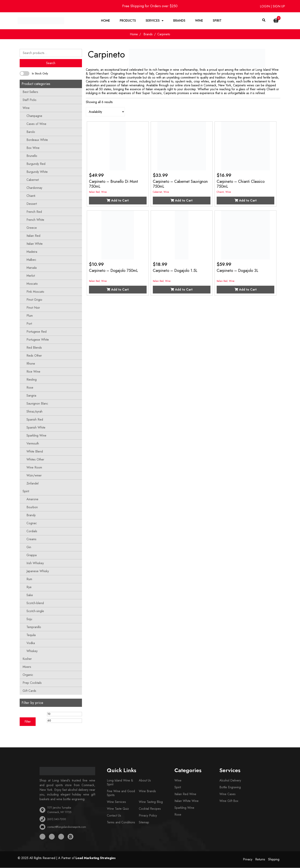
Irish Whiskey (35, 563)
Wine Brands (147, 791)
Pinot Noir (33, 308)
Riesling (32, 380)
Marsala (32, 268)
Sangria (31, 396)
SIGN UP (279, 6)
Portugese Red (37, 332)
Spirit (217, 21)
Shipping (274, 860)
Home (106, 21)
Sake (30, 595)
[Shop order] (105, 112)
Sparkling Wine (36, 436)
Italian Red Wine (185, 794)
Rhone (31, 364)
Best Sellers (30, 92)
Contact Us (114, 816)
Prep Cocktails (32, 683)
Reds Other (34, 356)
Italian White (35, 244)
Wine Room (34, 468)
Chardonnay (34, 188)
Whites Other (35, 460)
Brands (179, 21)
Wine (199, 21)
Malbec (31, 260)
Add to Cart (118, 201)
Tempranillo (34, 627)
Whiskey (32, 651)
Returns (260, 860)
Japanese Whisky (38, 571)
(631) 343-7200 (57, 819)
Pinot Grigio (34, 300)
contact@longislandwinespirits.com (67, 827)
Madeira (32, 252)
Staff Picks (29, 100)
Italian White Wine (187, 801)
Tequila (31, 635)
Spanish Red (35, 420)
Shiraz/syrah (34, 412)
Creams (31, 539)
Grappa (32, 555)
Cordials (32, 531)
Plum (30, 316)
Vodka (31, 643)
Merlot (31, 276)
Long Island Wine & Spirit (120, 783)
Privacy (248, 860)
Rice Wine (33, 372)
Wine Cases (227, 794)
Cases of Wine (36, 124)
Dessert (32, 204)
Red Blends (34, 348)
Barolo (31, 132)
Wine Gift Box (229, 801)
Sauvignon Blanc (37, 404)
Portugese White (38, 340)
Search (51, 63)
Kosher (27, 659)
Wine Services (116, 802)
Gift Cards (29, 691)
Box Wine (33, 148)
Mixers (27, 667)
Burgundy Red (36, 164)
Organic (28, 675)
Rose (30, 388)
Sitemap (144, 822)
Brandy (31, 515)
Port (29, 324)
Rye (29, 587)
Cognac (32, 523)
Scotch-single (35, 611)
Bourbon (32, 507)
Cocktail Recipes (150, 809)
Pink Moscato (35, 292)
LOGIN (265, 6)
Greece (32, 228)
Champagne (34, 116)
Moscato (32, 284)
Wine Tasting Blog (151, 802)
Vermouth (33, 444)
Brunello (32, 156)
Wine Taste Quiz (118, 809)
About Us (145, 781)
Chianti (31, 196)
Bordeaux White (37, 140)
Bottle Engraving (230, 787)
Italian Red (33, 236)
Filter (28, 722)
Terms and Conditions (121, 822)
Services (153, 21)
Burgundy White (37, 172)
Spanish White (36, 428)
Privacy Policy (148, 816)
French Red (34, 212)
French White (35, 220)
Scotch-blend (35, 603)
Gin (29, 547)
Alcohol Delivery (230, 781)
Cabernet (33, 180)
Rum (29, 579)
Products (128, 21)
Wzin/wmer (34, 476)
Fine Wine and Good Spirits (121, 793)
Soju (29, 619)
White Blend (35, 452)
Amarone (32, 499)
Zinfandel (33, 484)
